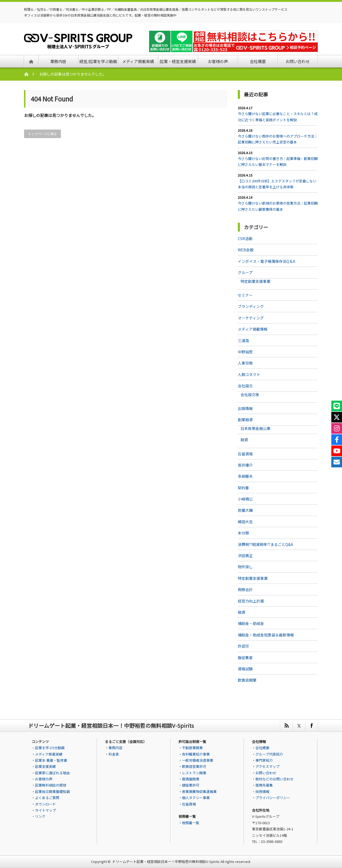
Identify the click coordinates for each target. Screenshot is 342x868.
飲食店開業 (247, 680)
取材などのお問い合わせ (275, 779)
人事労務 (245, 363)
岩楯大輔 (245, 510)
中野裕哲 (245, 352)
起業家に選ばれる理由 (52, 773)
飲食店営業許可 (194, 766)
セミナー (245, 295)
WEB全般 (246, 250)
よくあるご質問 (47, 798)
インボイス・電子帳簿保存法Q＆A (267, 261)
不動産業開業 (192, 748)
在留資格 (245, 454)
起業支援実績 (45, 766)
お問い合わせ (266, 773)
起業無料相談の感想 (51, 785)
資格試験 (245, 669)
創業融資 (245, 420)
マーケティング (251, 318)
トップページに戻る (42, 134)
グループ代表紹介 (269, 754)
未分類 (243, 533)
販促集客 (245, 658)
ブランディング (251, 306)
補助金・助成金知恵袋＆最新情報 (266, 635)
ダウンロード (45, 804)
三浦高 (243, 341)
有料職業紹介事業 (196, 754)
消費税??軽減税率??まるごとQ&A (265, 544)
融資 (244, 440)
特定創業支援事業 (255, 281)
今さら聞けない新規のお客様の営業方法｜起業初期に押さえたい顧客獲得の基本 (278, 206)
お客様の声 (44, 779)
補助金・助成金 (251, 623)
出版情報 (245, 408)
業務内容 (115, 748)
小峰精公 (245, 499)
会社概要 (262, 748)
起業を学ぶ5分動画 (50, 748)
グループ (245, 272)
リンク (40, 816)
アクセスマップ (267, 766)
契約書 (243, 488)
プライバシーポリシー (273, 798)
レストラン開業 (194, 773)
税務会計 (245, 589)
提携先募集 (264, 785)
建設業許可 (191, 785)
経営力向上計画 (251, 601)
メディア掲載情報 (253, 329)
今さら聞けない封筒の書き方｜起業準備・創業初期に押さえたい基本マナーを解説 (278, 161)
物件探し (245, 567)
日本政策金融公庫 (255, 428)
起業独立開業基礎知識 (52, 791)
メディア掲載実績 (49, 754)
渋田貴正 (245, 556)
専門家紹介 (264, 760)
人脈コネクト (249, 374)
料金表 (114, 754)
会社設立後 (250, 394)
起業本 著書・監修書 (51, 760)
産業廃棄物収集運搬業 (199, 791)
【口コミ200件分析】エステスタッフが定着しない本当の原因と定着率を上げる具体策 (277, 184)
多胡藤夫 (245, 476)
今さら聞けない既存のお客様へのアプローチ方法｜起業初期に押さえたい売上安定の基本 (278, 139)
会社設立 (245, 386)
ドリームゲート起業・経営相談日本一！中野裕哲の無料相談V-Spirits (166, 861)
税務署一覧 (191, 823)
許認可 (243, 646)
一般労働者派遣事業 (198, 760)
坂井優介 (245, 465)
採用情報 (262, 791)
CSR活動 (245, 238)
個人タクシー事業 (196, 798)
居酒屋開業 (191, 779)
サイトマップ (45, 810)
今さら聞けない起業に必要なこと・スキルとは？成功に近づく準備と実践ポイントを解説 (278, 117)
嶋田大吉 (245, 522)
